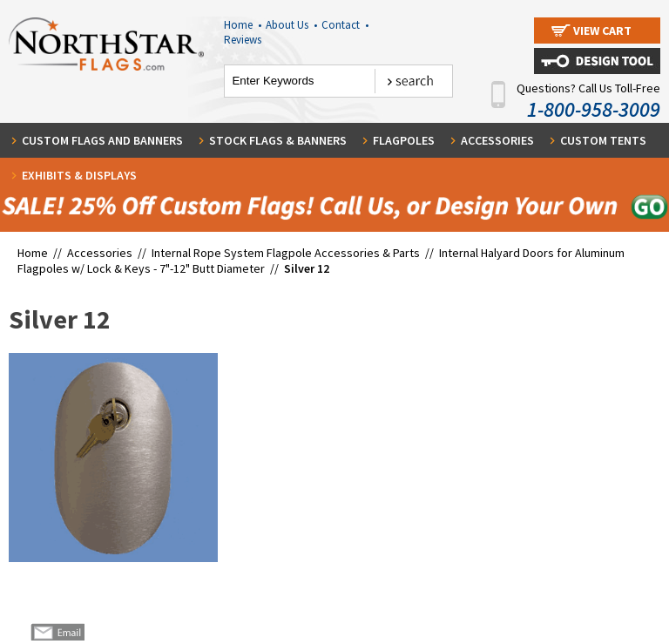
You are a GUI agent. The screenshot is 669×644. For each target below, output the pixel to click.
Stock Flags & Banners (278, 140)
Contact (345, 25)
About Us (291, 25)
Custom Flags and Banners (102, 140)
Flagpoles (404, 140)
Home (243, 25)
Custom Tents (603, 140)
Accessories (497, 140)
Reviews (243, 40)
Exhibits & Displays (79, 175)
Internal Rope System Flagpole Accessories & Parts (286, 253)
